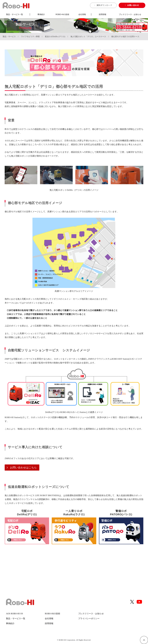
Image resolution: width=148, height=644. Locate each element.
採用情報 (103, 14)
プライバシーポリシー (89, 618)
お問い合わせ (133, 5)
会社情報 (82, 14)
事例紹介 (41, 14)
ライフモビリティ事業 (30, 37)
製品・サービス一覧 (15, 14)
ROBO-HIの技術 (62, 14)
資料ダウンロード (104, 5)
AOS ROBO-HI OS (14, 614)
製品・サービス (9, 37)
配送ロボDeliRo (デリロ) (55, 37)
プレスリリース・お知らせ (130, 14)
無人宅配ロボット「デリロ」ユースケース (88, 37)
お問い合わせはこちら (22, 468)
